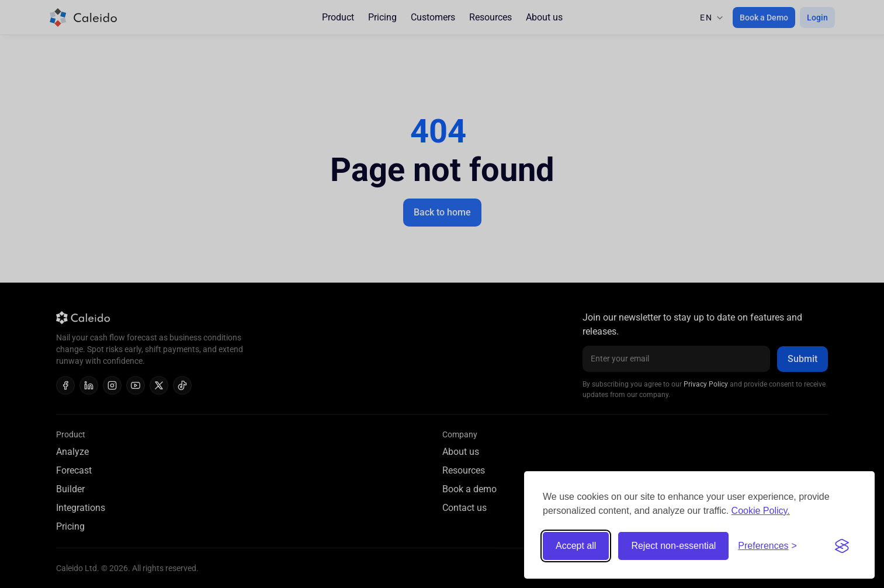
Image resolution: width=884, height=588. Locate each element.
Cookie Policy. (761, 511)
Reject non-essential (673, 546)
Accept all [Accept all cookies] (576, 546)
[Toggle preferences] (767, 546)
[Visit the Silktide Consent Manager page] (842, 546)
